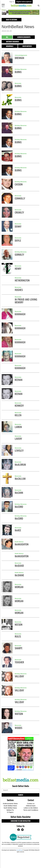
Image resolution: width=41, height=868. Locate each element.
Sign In (12, 2)
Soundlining (19, 850)
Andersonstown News (10, 804)
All (7, 37)
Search (21, 795)
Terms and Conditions (31, 810)
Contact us (31, 804)
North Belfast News (10, 808)
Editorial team (31, 806)
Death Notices (27, 46)
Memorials (10, 46)
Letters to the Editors (31, 808)
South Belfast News (10, 806)
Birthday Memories (12, 42)
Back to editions (12, 20)
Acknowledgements (24, 37)
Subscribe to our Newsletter (20, 821)
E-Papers (10, 812)
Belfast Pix (10, 810)
